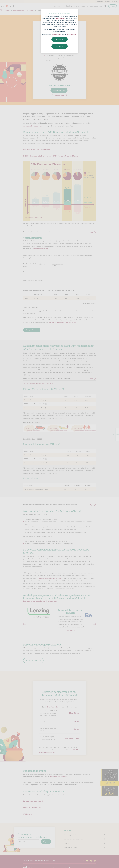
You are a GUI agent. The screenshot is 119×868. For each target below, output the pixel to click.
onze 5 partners (61, 18)
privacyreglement (57, 34)
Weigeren (59, 46)
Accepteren (59, 39)
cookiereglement (72, 34)
